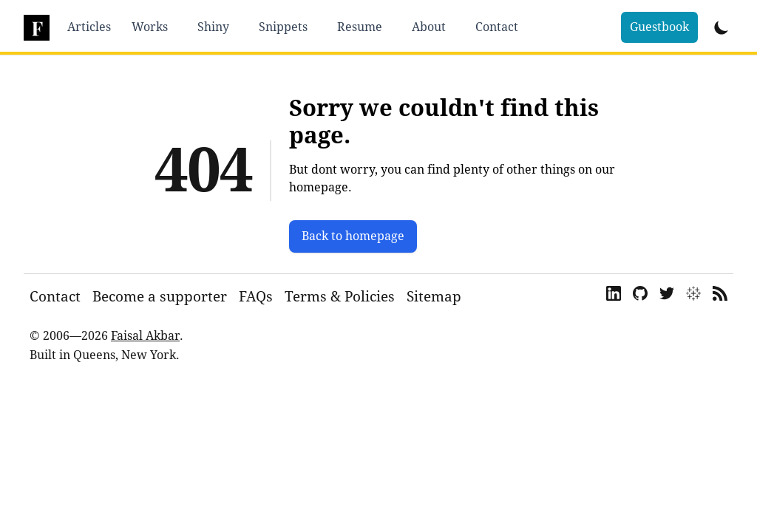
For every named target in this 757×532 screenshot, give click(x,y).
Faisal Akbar (145, 336)
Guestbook (659, 27)
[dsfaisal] (37, 28)
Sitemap (434, 297)
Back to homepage (353, 236)
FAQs (256, 297)
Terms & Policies (340, 297)
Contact (55, 297)
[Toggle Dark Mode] (722, 27)
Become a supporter (160, 297)
